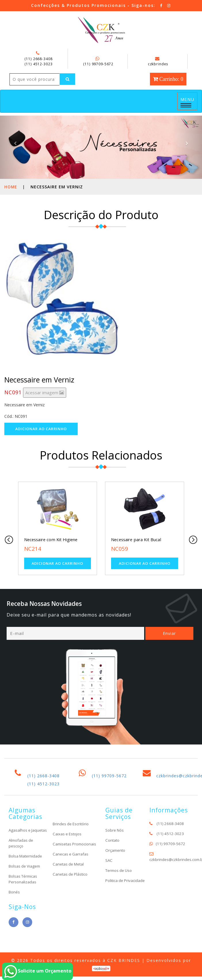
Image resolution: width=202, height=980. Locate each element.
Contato (113, 859)
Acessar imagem (45, 405)
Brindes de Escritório (72, 842)
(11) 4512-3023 (39, 64)
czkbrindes (158, 62)
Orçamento (116, 869)
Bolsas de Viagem (25, 890)
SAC (109, 879)
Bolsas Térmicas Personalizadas (24, 903)
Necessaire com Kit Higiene (52, 552)
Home (11, 199)
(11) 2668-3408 (39, 59)
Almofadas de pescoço (22, 867)
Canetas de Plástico (71, 898)
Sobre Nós (115, 849)
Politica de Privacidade (116, 902)
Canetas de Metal (69, 888)
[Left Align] (18, 91)
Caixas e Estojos (68, 852)
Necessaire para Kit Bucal (136, 552)
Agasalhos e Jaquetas (20, 852)
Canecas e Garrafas (71, 878)
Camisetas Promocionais (66, 865)
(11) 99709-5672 (98, 64)
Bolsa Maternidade (26, 880)
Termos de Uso (120, 889)
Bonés (15, 916)
